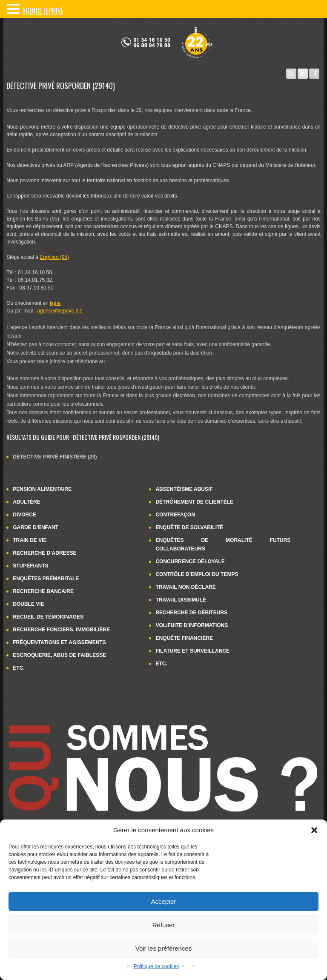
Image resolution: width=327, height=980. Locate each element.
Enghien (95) (54, 257)
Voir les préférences (164, 948)
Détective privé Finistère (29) (55, 457)
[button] (314, 830)
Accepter (163, 901)
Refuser (164, 925)
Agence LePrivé (43, 11)
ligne (55, 303)
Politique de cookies (156, 966)
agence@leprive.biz (60, 311)
